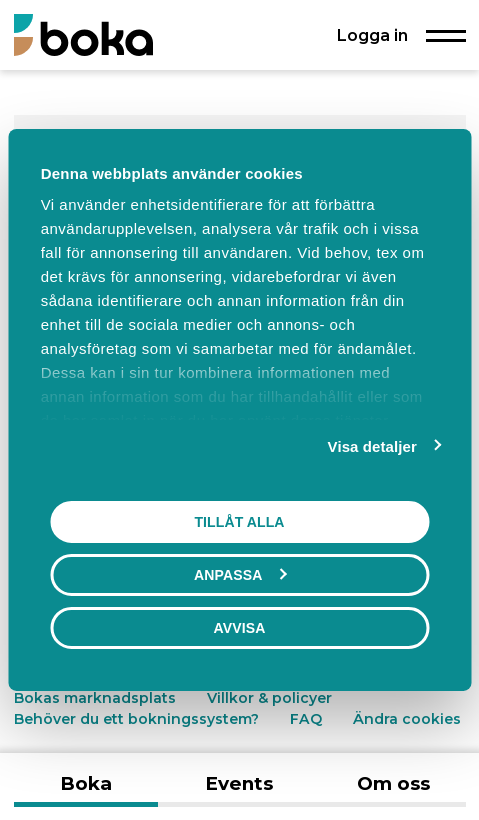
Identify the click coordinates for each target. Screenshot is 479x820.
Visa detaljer (372, 446)
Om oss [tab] (393, 783)
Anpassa (240, 575)
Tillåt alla (239, 522)
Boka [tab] (86, 783)
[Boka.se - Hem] (83, 34)
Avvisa (240, 628)
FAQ (308, 719)
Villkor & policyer (269, 698)
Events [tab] (239, 783)
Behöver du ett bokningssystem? (136, 719)
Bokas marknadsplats (95, 698)
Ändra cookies (407, 719)
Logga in (372, 35)
